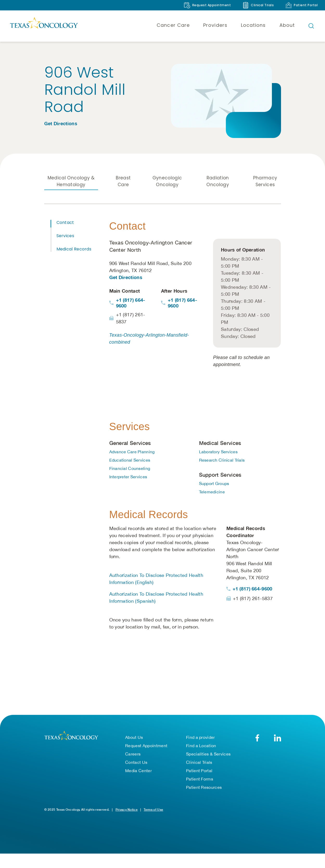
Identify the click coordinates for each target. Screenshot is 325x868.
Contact (65, 223)
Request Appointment (146, 747)
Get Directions (61, 123)
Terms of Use (153, 811)
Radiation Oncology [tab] (218, 182)
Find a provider (200, 739)
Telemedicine (212, 493)
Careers (133, 756)
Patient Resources (204, 789)
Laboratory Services (218, 452)
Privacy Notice (127, 811)
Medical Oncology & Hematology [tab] (71, 182)
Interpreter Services (128, 477)
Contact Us (136, 764)
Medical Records (74, 250)
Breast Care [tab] (123, 182)
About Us (134, 739)
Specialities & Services (208, 756)
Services (65, 237)
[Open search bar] (311, 26)
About (287, 25)
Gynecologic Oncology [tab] (167, 182)
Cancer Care (173, 25)
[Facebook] (257, 740)
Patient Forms (200, 781)
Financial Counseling (130, 469)
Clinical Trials (199, 764)
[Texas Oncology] (44, 26)
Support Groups (214, 484)
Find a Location (201, 747)
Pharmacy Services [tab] (265, 182)
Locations (253, 25)
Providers (215, 25)
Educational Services (130, 461)
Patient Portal (199, 772)
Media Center (138, 772)
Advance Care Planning (132, 452)
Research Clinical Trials (222, 461)
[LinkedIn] (278, 740)
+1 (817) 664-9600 (131, 304)
